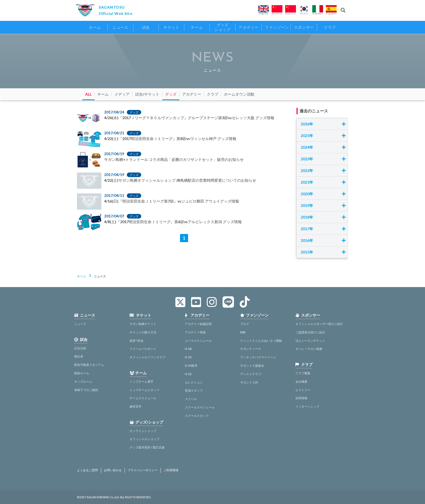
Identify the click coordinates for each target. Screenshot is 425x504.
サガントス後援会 (252, 365)
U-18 (188, 349)
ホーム (81, 276)
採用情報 (301, 398)
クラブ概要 (303, 373)
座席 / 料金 (137, 341)
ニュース (80, 324)
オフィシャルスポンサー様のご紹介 (319, 324)
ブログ (245, 324)
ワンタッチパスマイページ (258, 357)
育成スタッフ (194, 390)
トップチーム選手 (141, 381)
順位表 (79, 356)
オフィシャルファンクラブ (147, 357)
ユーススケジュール (198, 341)
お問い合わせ (113, 470)
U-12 (188, 374)
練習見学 (136, 406)
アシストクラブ (251, 374)
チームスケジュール (143, 398)
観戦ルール (82, 373)
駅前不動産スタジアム (89, 365)
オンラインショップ (143, 431)
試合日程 (80, 348)
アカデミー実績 (195, 332)
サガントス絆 (249, 382)
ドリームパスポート (143, 349)
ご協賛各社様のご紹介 (310, 332)
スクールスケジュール (200, 407)
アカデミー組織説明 (198, 324)
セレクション (194, 382)
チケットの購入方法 (143, 332)
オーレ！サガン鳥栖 (309, 349)
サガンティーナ (251, 349)
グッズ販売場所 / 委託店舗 (147, 447)
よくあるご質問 (87, 470)
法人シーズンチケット (310, 341)
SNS (243, 332)
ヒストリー (303, 390)
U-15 (188, 357)
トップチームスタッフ (144, 390)
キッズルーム (83, 381)
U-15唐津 (191, 365)
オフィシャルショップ (144, 439)
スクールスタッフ (197, 416)
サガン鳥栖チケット (143, 324)
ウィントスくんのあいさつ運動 (261, 341)
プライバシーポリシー (143, 470)
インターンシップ (307, 406)
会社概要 (301, 381)
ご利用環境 (171, 470)
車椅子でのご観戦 (86, 390)
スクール (191, 399)
